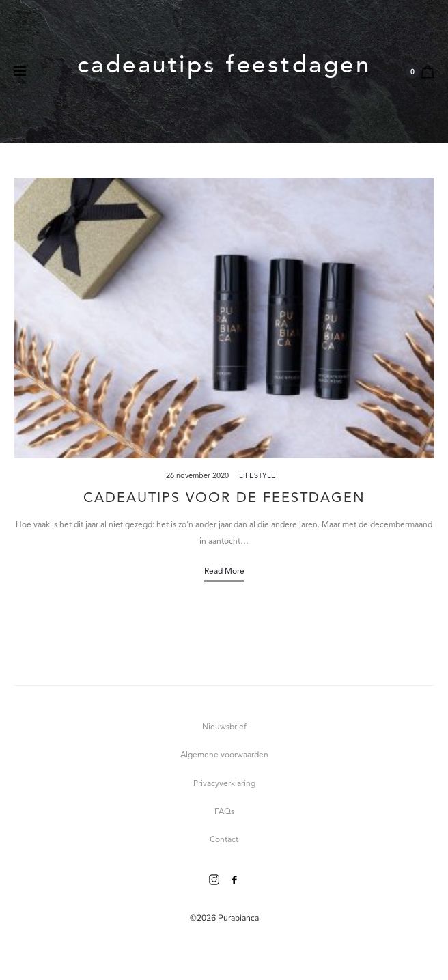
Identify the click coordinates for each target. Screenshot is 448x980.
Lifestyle (257, 476)
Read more (224, 572)
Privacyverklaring (224, 784)
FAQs (224, 812)
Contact (224, 840)
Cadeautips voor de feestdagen (224, 499)
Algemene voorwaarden (224, 755)
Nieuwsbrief (224, 727)
